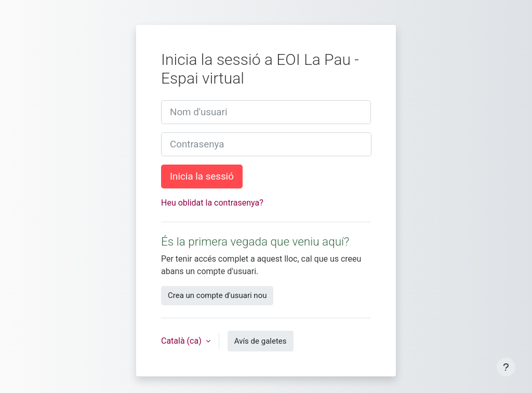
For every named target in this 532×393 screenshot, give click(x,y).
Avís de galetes (261, 341)
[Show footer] (506, 367)
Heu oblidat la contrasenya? (212, 203)
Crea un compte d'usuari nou (217, 295)
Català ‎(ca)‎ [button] (182, 341)
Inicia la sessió (202, 177)
